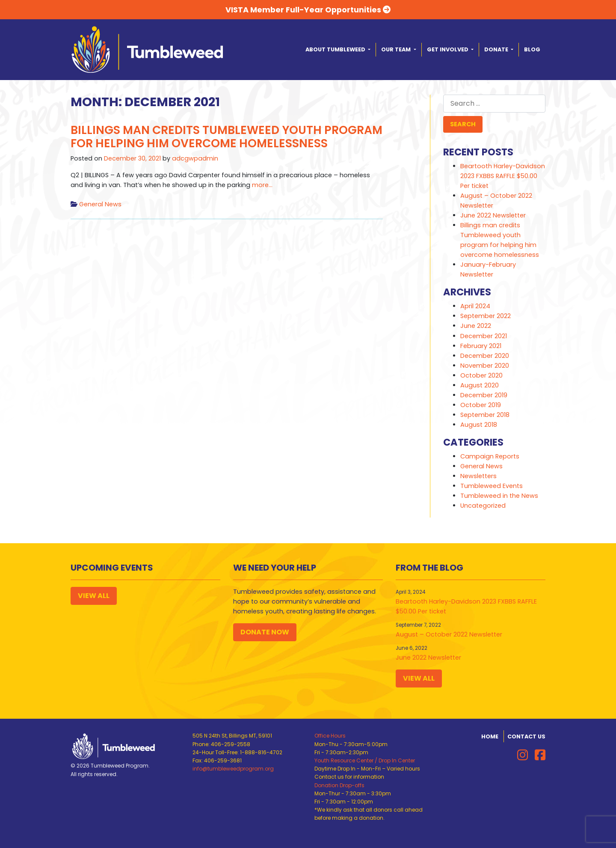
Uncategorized (483, 506)
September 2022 (486, 316)
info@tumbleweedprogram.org (233, 769)
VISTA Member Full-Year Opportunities (308, 10)
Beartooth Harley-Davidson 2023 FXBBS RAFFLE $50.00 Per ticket (503, 176)
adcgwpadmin (195, 158)
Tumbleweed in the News (499, 496)
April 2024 (475, 306)
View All (94, 596)
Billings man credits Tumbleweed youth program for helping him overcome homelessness (227, 137)
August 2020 (480, 385)
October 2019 (481, 405)
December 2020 (485, 356)
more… (261, 185)
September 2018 (485, 415)
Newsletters (478, 476)
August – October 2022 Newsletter (449, 634)
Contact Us (526, 736)
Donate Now (265, 632)
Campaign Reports (490, 456)
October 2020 (481, 375)
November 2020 (485, 366)
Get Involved (448, 49)
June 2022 (476, 326)
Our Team (397, 49)
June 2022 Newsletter (493, 215)
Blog (532, 49)
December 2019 (484, 395)
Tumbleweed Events (492, 486)
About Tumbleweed (336, 49)
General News (100, 204)
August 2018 (479, 425)
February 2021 (481, 346)
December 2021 (484, 336)
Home (490, 736)
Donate (497, 49)
